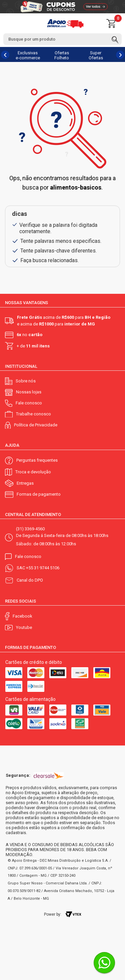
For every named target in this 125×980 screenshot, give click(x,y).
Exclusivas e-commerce (28, 55)
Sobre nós (26, 381)
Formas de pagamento (39, 494)
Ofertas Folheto (62, 55)
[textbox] (62, 39)
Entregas (25, 483)
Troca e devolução (33, 472)
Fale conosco (29, 403)
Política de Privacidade (36, 425)
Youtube (24, 627)
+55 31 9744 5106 (43, 568)
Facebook (22, 616)
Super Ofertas (96, 55)
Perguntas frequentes (37, 460)
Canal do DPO (30, 580)
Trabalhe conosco (33, 414)
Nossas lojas (29, 392)
